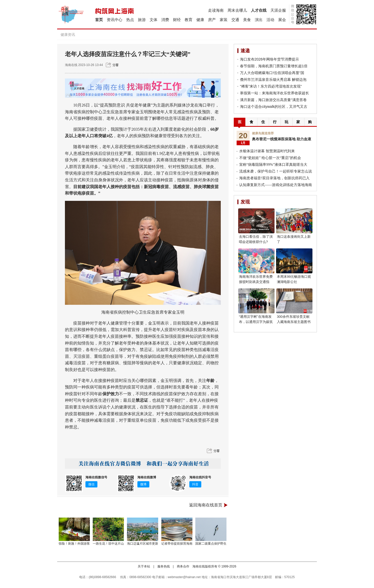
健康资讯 (68, 35)
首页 (99, 20)
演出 (259, 20)
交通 (235, 20)
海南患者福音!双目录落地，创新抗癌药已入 (274, 178)
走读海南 (216, 10)
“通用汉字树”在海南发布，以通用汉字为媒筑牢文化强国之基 (256, 322)
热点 (130, 20)
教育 (189, 20)
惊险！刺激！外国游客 (74, 544)
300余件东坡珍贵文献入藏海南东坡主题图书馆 (294, 322)
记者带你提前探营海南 (177, 544)
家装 (224, 20)
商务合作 (183, 566)
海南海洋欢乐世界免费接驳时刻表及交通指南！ (256, 282)
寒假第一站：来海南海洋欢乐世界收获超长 (275, 93)
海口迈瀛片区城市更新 (143, 544)
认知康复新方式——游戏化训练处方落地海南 (276, 185)
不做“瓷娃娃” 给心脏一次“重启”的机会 (270, 158)
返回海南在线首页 (206, 505)
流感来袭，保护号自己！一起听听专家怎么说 (276, 171)
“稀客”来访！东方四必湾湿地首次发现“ (271, 86)
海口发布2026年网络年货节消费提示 (269, 59)
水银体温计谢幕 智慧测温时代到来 (267, 151)
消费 (165, 20)
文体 (153, 20)
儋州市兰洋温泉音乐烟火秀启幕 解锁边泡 (273, 80)
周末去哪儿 (237, 10)
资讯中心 (115, 20)
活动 (270, 20)
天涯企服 (278, 10)
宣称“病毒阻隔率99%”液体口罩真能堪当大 (273, 165)
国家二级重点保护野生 (211, 544)
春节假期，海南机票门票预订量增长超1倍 (274, 66)
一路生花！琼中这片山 (108, 544)
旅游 (142, 20)
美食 (247, 20)
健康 (200, 20)
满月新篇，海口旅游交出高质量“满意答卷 (273, 100)
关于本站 (144, 566)
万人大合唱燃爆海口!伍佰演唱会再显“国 (272, 73)
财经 (177, 20)
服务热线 (164, 566)
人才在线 (259, 10)
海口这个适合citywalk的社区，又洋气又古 (274, 107)
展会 (282, 20)
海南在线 (71, 65)
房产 (212, 20)
